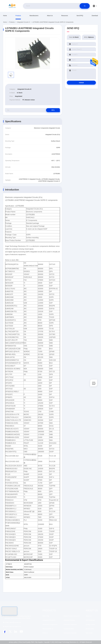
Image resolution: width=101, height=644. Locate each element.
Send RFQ (80, 16)
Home (5, 16)
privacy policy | (14, 642)
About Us (50, 16)
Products (18, 16)
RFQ (53, 110)
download (95, 16)
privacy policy (90, 629)
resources (65, 16)
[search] (85, 6)
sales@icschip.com (13, 622)
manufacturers (34, 16)
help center (89, 633)
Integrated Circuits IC (24, 22)
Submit (81, 83)
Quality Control (90, 624)
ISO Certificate (90, 620)
